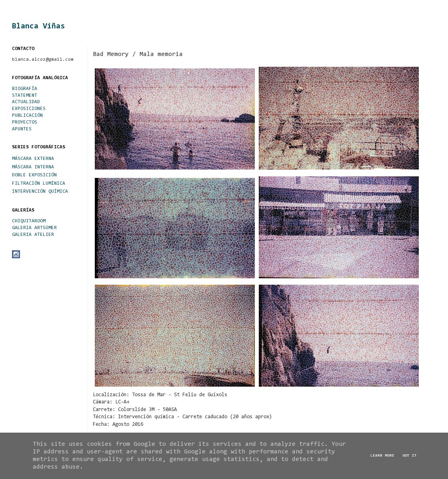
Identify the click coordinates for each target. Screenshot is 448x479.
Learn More (382, 456)
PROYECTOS (25, 122)
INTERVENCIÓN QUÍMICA (40, 192)
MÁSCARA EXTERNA (33, 159)
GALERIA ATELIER (33, 235)
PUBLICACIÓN (27, 116)
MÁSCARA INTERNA (33, 167)
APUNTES (22, 129)
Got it (410, 456)
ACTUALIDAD (26, 102)
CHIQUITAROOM (29, 221)
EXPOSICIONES (29, 109)
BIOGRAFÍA (25, 89)
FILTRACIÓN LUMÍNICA (39, 184)
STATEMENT (25, 96)
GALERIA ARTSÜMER (34, 228)
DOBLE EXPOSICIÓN (34, 175)
